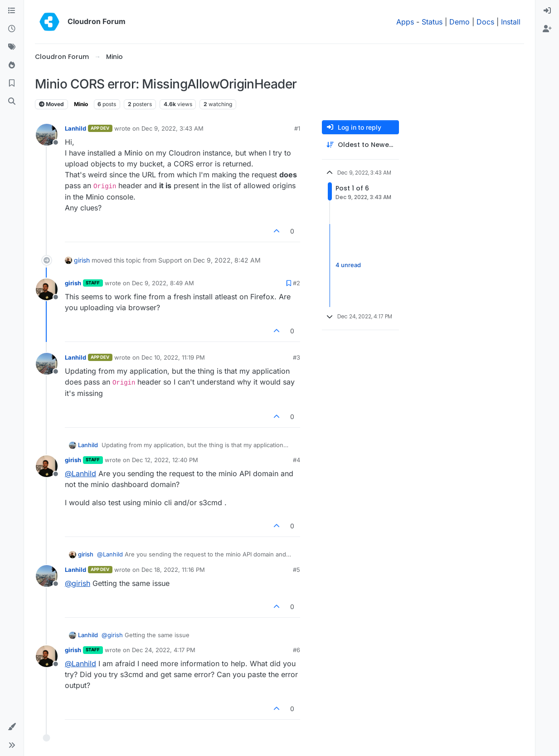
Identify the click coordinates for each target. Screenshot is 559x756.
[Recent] (12, 29)
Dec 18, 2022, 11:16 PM (173, 570)
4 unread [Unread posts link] (348, 265)
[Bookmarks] (12, 83)
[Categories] (12, 11)
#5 (297, 570)
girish (82, 260)
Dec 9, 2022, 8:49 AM (163, 283)
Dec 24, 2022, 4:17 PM (164, 650)
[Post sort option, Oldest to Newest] (360, 145)
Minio (81, 104)
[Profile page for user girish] (47, 289)
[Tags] (12, 47)
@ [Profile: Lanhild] (80, 473)
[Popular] (12, 65)
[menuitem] (547, 11)
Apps (405, 22)
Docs (485, 22)
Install (511, 22)
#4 (297, 460)
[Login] (547, 11)
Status (432, 22)
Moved (51, 104)
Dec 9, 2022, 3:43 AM (173, 128)
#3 (297, 357)
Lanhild (75, 128)
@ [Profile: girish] (78, 583)
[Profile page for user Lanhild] (47, 135)
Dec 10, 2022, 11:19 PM (173, 357)
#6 (297, 650)
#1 (297, 128)
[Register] (547, 29)
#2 (297, 283)
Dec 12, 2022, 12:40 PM (165, 460)
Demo (459, 22)
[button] (12, 727)
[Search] (12, 102)
